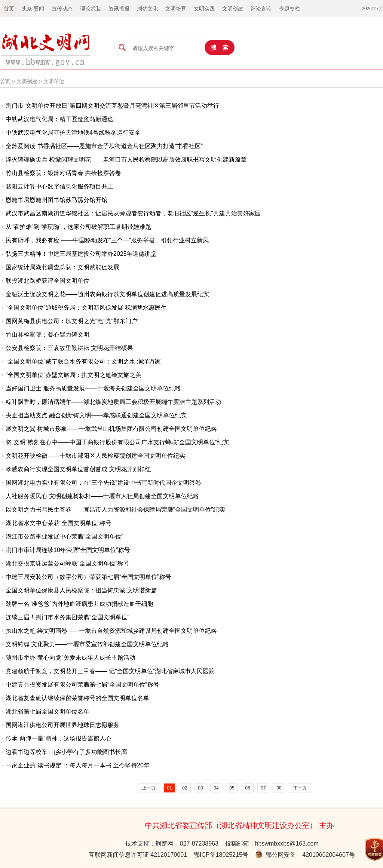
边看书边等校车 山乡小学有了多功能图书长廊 (66, 752)
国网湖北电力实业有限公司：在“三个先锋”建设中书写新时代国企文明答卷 (103, 483)
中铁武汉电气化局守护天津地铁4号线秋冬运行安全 (73, 133)
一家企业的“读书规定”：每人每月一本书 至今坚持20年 (78, 765)
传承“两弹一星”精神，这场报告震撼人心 (59, 738)
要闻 (39, 9)
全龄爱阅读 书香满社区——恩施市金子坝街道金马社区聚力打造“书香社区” (104, 146)
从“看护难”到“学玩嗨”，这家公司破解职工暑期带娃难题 (78, 227)
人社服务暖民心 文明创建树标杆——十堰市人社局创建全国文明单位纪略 (102, 496)
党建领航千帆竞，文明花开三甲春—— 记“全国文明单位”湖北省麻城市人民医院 (110, 671)
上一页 (149, 788)
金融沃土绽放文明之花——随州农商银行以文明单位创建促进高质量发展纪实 (107, 294)
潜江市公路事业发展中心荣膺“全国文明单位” (65, 536)
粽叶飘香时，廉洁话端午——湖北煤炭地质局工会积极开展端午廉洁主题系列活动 (113, 402)
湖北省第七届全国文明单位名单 (48, 711)
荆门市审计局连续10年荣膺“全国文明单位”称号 (68, 550)
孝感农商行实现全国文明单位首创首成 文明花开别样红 (78, 469)
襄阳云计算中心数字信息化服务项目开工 (59, 186)
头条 (27, 9)
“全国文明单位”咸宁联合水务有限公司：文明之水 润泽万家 (83, 361)
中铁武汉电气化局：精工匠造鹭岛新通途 (59, 119)
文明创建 (27, 82)
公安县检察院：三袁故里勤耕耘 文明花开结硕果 (69, 348)
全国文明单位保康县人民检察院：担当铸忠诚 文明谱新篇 (81, 590)
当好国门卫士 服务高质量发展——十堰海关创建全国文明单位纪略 (93, 388)
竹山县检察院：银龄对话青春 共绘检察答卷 (63, 173)
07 (263, 788)
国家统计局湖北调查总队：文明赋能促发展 (62, 267)
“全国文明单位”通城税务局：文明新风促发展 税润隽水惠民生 (86, 308)
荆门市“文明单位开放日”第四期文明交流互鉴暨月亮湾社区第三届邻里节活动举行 (112, 106)
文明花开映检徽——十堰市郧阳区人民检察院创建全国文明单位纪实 (95, 456)
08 (279, 788)
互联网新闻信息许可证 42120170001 (138, 855)
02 (185, 788)
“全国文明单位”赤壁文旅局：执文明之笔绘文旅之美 (73, 375)
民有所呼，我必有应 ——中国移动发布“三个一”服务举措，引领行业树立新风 (107, 240)
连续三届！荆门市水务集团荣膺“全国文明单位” (68, 617)
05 (232, 788)
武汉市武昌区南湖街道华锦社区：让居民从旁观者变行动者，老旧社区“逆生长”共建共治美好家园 (133, 213)
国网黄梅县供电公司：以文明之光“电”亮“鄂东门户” (72, 321)
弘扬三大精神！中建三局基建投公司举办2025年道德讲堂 (81, 254)
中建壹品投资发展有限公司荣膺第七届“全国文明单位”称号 (82, 685)
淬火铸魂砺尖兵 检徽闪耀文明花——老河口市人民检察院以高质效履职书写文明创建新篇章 (126, 160)
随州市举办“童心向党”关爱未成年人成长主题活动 (71, 658)
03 (200, 788)
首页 (5, 82)
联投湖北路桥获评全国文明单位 (48, 281)
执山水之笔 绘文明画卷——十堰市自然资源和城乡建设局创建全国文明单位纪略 (111, 631)
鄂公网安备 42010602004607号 (305, 855)
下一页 (300, 788)
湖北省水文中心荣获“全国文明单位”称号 (59, 523)
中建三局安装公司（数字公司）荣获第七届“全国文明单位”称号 (88, 577)
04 (216, 788)
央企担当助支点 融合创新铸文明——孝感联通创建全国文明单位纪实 (96, 415)
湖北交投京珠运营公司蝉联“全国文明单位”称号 (68, 563)
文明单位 (54, 82)
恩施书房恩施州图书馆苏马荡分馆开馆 (56, 200)
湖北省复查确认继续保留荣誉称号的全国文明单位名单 (77, 698)
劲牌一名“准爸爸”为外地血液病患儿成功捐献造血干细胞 (79, 604)
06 (247, 788)
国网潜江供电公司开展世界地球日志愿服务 (62, 725)
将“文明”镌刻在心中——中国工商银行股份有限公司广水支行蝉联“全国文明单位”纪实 (117, 442)
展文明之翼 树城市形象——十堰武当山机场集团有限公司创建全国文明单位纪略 (111, 429)
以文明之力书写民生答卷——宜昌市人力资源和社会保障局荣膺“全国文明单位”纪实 (115, 510)
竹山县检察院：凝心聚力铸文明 (48, 335)
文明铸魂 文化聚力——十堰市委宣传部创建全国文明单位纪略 (87, 644)
